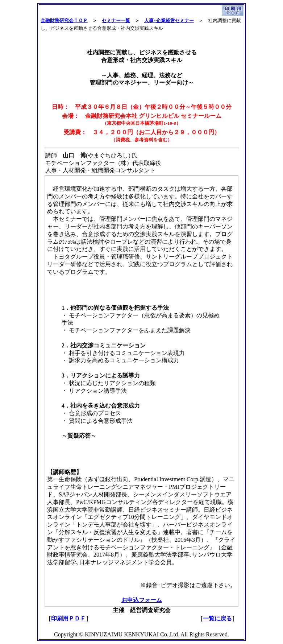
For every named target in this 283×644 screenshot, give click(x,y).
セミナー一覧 (116, 20)
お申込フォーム (142, 600)
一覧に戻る (217, 618)
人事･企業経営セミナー (169, 20)
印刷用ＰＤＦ (68, 618)
